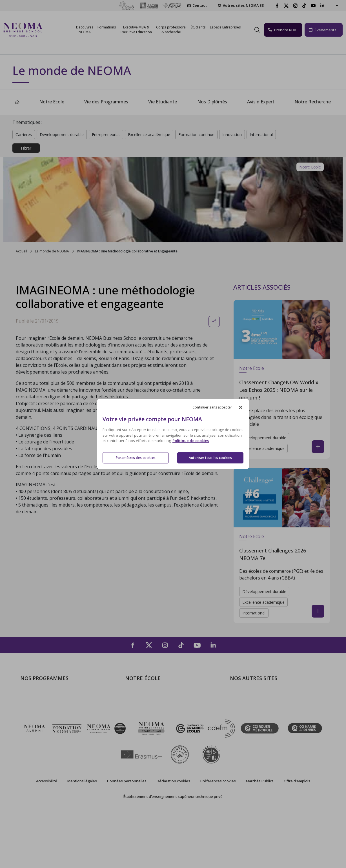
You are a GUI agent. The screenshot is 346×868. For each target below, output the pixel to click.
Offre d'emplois (297, 838)
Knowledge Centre (248, 744)
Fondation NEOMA (249, 720)
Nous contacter (141, 728)
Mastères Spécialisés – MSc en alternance (63, 720)
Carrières (24, 135)
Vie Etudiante (163, 102)
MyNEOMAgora (246, 728)
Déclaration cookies (173, 838)
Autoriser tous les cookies (210, 458)
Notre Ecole (52, 102)
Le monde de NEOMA (52, 251)
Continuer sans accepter (212, 407)
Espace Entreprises (225, 27)
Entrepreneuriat (106, 135)
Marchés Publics (260, 838)
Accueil (21, 251)
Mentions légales (82, 838)
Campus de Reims (143, 712)
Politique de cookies (191, 441)
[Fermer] (241, 407)
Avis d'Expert (261, 102)
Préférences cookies (218, 838)
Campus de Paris (142, 704)
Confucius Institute (249, 736)
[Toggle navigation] (50, 30)
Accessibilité (47, 838)
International (261, 135)
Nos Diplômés (212, 102)
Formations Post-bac (41, 696)
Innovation (232, 135)
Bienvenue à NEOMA (251, 696)
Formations (107, 27)
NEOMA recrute (141, 736)
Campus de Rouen (144, 720)
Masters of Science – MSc (46, 712)
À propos (134, 696)
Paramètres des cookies (136, 458)
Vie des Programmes (106, 102)
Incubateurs (242, 712)
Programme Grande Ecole (46, 704)
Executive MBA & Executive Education (58, 728)
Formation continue (196, 135)
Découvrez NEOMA (85, 30)
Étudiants (198, 27)
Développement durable (62, 135)
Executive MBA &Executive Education (136, 30)
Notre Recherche (313, 102)
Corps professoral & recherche (171, 30)
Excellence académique (149, 135)
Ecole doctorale (36, 736)
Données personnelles (127, 838)
